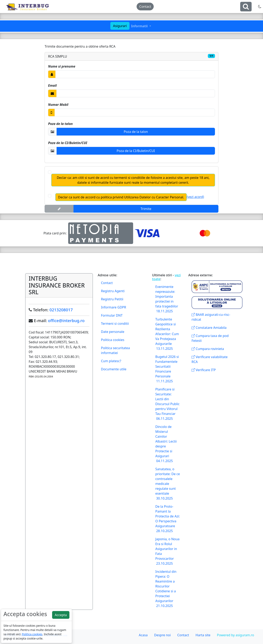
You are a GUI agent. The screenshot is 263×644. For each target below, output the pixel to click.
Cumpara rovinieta (208, 349)
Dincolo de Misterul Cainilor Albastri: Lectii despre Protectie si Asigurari (166, 444)
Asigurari (120, 26)
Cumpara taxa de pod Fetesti (210, 338)
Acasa (143, 635)
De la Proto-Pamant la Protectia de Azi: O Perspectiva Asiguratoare (168, 519)
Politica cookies (113, 340)
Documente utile (114, 369)
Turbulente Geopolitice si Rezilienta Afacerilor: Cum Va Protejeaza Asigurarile (167, 334)
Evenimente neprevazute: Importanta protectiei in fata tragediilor (167, 299)
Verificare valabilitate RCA (210, 359)
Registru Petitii (112, 299)
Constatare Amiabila (209, 328)
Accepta (61, 615)
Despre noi (162, 635)
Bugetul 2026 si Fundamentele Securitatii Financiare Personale (167, 369)
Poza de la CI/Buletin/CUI (68, 143)
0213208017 (61, 310)
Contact (145, 7)
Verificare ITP (204, 370)
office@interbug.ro (66, 321)
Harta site (203, 635)
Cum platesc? (111, 361)
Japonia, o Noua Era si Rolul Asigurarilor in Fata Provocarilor (167, 551)
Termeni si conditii (115, 324)
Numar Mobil (58, 105)
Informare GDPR (113, 307)
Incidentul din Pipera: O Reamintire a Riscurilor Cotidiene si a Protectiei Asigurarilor (166, 589)
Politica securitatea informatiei (115, 350)
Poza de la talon (60, 124)
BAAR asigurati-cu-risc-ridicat (211, 317)
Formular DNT (112, 315)
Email (52, 85)
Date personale (113, 332)
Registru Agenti (113, 291)
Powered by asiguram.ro (235, 635)
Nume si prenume (62, 66)
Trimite (146, 209)
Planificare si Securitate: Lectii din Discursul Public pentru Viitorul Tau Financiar (167, 404)
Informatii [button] (140, 26)
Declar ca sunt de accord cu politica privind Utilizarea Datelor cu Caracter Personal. (121, 197)
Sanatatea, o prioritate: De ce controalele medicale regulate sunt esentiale (168, 484)
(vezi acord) (195, 197)
